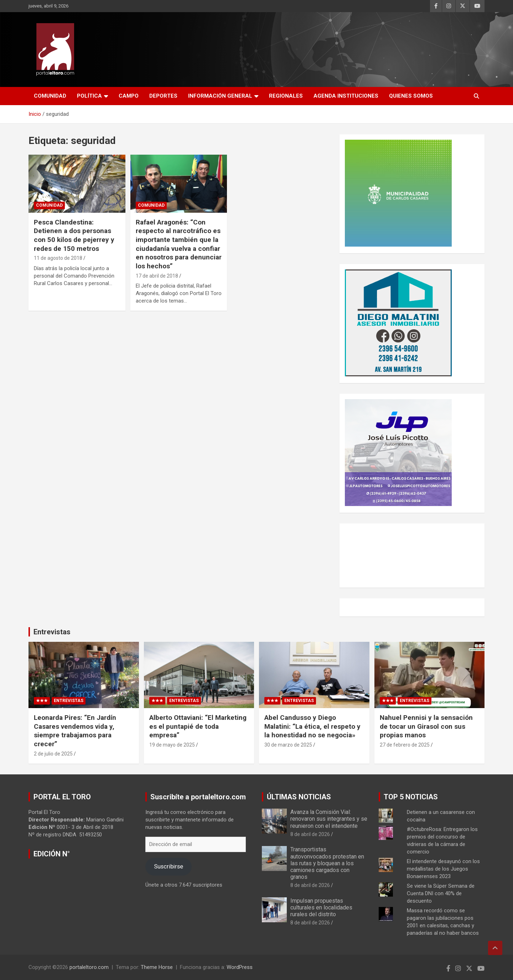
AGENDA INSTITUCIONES (346, 96)
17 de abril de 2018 (157, 276)
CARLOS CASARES (412, 556)
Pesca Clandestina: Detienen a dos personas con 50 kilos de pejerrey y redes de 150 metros (74, 235)
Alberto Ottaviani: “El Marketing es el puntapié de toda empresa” (198, 726)
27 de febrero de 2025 (405, 745)
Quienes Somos (411, 96)
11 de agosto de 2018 (58, 258)
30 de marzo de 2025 (288, 745)
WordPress (240, 967)
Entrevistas (52, 632)
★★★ (42, 701)
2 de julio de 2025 (53, 754)
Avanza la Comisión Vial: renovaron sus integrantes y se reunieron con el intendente (329, 819)
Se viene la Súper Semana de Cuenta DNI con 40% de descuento (441, 893)
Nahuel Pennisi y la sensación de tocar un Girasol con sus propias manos (426, 726)
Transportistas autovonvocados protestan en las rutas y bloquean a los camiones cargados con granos (327, 863)
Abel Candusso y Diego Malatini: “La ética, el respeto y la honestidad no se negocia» (312, 726)
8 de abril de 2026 (310, 834)
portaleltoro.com (89, 967)
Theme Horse (157, 967)
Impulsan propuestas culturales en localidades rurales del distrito (321, 907)
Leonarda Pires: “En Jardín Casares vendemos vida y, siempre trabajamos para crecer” (75, 731)
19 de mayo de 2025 (172, 745)
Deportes (163, 96)
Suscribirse (169, 866)
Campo (129, 96)
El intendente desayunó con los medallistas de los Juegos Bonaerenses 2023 (443, 869)
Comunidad (50, 96)
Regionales (286, 96)
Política (89, 96)
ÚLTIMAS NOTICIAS (299, 797)
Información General (220, 96)
